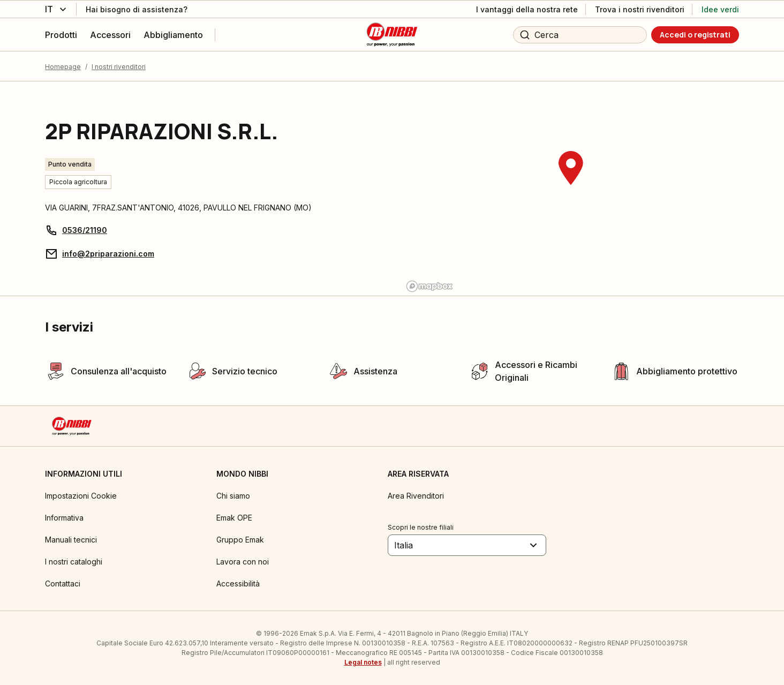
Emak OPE (234, 518)
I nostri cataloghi (74, 562)
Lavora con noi (243, 562)
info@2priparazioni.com (108, 254)
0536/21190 (85, 230)
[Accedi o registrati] (695, 35)
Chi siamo (233, 496)
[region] (571, 189)
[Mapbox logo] (429, 286)
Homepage (63, 67)
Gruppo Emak (240, 540)
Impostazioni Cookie (81, 496)
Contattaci (63, 584)
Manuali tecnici (71, 540)
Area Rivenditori (416, 496)
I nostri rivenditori (119, 67)
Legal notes (363, 662)
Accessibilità (238, 584)
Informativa (64, 518)
